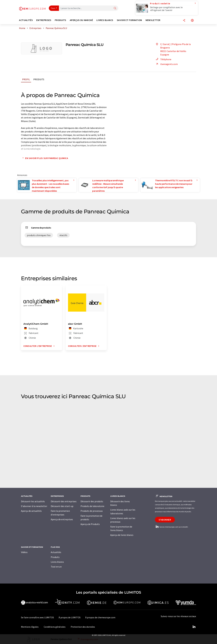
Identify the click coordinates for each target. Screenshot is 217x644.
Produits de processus (92, 511)
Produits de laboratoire (92, 506)
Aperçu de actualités (31, 511)
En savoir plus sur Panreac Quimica (45, 158)
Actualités (56, 552)
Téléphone (163, 59)
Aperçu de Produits (90, 524)
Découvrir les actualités (33, 501)
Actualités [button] (26, 20)
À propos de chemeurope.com (100, 617)
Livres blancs (57, 562)
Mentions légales (30, 627)
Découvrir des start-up (62, 506)
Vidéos (24, 552)
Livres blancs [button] (105, 20)
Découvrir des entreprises (64, 501)
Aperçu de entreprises (62, 519)
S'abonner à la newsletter (34, 506)
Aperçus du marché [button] (81, 20)
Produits (39, 79)
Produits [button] (60, 20)
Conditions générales (55, 627)
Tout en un (56, 567)
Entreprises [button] (44, 20)
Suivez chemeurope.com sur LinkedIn (171, 527)
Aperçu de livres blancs (122, 535)
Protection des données (83, 627)
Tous (53, 8)
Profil (26, 79)
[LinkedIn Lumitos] (194, 627)
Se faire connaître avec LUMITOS (37, 617)
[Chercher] (115, 8)
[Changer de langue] (192, 21)
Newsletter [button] (153, 20)
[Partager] (184, 21)
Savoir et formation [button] (129, 20)
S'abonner (165, 520)
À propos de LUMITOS (70, 617)
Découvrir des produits (92, 501)
